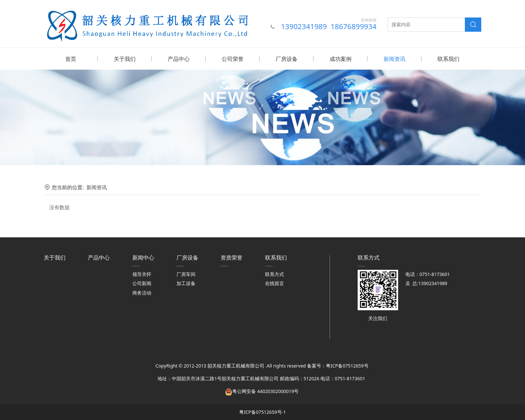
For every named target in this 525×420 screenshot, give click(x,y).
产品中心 (179, 59)
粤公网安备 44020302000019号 (262, 391)
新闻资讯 (394, 59)
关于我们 (125, 59)
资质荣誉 (232, 257)
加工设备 (186, 283)
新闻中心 (143, 257)
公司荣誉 (233, 59)
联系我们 (448, 59)
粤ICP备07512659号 (347, 365)
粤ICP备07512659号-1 (262, 412)
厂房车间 (186, 274)
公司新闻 (142, 283)
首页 (71, 59)
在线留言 (275, 283)
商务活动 (142, 293)
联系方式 (275, 274)
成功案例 (341, 59)
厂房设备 (287, 59)
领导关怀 (142, 274)
